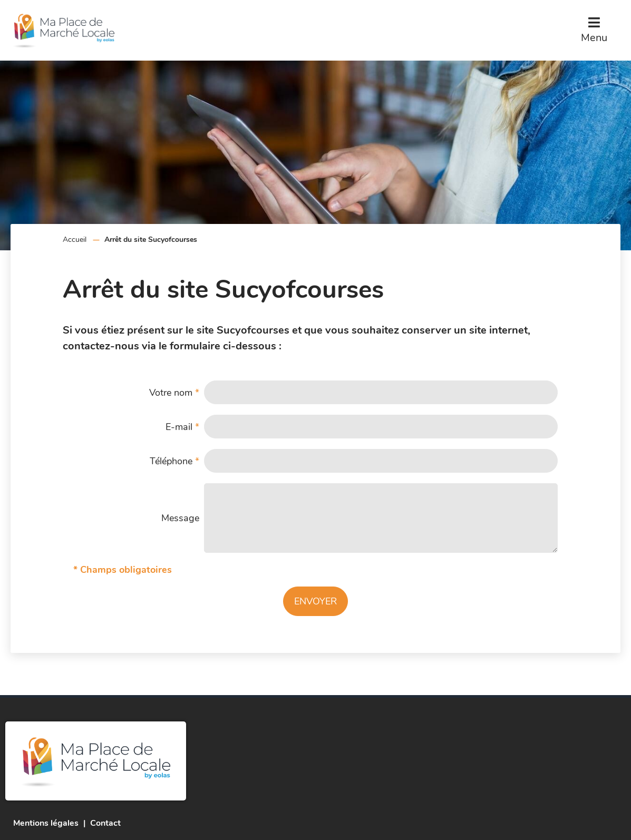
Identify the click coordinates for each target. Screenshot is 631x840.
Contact (105, 823)
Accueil (75, 240)
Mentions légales (46, 823)
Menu (594, 38)
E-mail (182, 427)
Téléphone (174, 461)
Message (180, 518)
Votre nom (174, 393)
